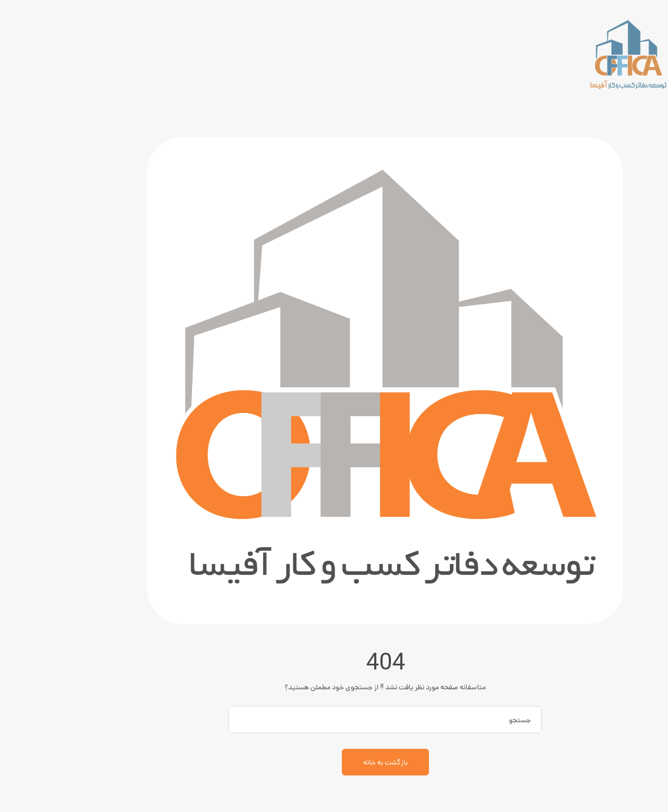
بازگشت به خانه (334, 762)
